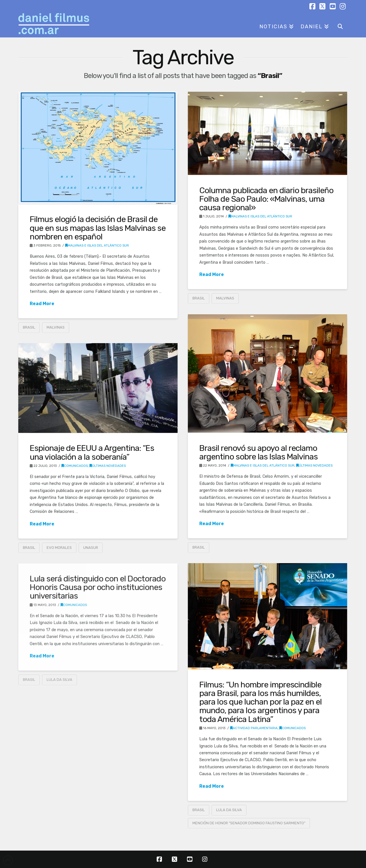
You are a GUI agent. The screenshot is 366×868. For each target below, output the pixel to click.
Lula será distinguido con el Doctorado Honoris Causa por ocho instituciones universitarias (98, 587)
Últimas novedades (314, 465)
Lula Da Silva (229, 810)
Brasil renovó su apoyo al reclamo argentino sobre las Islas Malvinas (258, 452)
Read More (42, 304)
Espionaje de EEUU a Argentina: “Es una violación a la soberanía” (92, 452)
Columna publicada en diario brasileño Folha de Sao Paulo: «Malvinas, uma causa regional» (266, 199)
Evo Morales (59, 548)
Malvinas (56, 327)
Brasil (29, 327)
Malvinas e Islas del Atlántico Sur (97, 245)
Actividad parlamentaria (254, 728)
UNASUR (91, 548)
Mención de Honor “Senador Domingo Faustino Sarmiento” (249, 823)
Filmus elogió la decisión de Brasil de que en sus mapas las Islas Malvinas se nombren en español (98, 228)
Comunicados (75, 466)
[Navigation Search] (340, 25)
